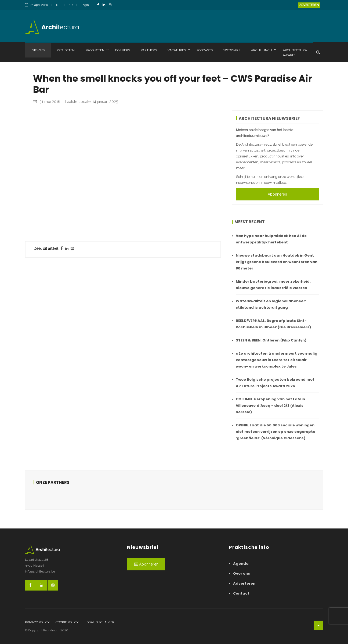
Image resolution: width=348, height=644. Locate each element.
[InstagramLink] (111, 5)
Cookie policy (67, 622)
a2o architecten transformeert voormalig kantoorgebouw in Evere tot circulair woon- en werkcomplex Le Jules (277, 360)
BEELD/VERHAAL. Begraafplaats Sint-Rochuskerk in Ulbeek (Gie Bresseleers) (273, 324)
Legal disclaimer (99, 622)
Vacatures (179, 50)
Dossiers (123, 50)
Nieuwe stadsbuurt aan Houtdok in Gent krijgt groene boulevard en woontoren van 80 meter (277, 262)
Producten (97, 50)
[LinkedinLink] (105, 5)
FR (71, 5)
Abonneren (277, 194)
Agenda (241, 564)
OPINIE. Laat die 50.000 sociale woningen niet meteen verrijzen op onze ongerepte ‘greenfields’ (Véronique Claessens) (275, 432)
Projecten (66, 50)
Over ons (242, 573)
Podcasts (205, 50)
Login (85, 5)
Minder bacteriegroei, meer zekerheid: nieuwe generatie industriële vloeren (273, 285)
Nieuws (38, 50)
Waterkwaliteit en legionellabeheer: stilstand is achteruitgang (271, 304)
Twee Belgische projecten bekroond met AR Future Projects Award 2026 (275, 383)
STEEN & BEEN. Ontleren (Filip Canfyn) (271, 340)
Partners (149, 50)
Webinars (232, 50)
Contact (241, 593)
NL (58, 5)
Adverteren (309, 5)
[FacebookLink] (99, 5)
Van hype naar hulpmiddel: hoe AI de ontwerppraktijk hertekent (271, 239)
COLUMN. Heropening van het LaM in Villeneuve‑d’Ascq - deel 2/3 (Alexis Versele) (270, 406)
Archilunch (264, 50)
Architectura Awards (295, 53)
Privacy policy (37, 622)
